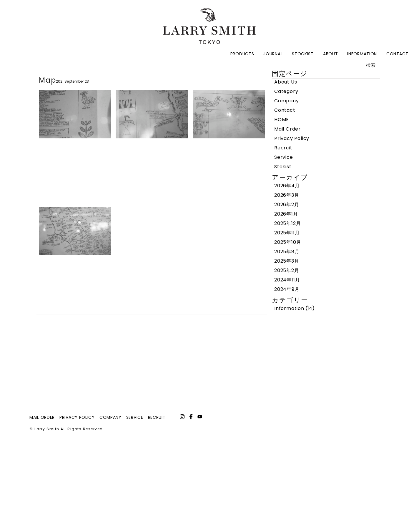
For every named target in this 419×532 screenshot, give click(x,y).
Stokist (283, 167)
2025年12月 (287, 223)
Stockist (303, 54)
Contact (397, 54)
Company (287, 101)
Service (284, 157)
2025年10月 (288, 242)
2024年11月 (287, 280)
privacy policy (77, 417)
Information (362, 54)
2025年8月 (287, 252)
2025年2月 (287, 270)
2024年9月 (287, 289)
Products (242, 54)
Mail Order (287, 129)
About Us (286, 82)
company (110, 417)
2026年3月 (287, 195)
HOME (282, 120)
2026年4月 (287, 186)
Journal (273, 54)
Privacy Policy (292, 138)
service (135, 417)
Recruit (283, 148)
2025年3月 (287, 261)
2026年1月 (286, 214)
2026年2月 (287, 205)
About (331, 54)
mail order (42, 417)
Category (286, 91)
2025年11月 (287, 233)
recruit (157, 417)
